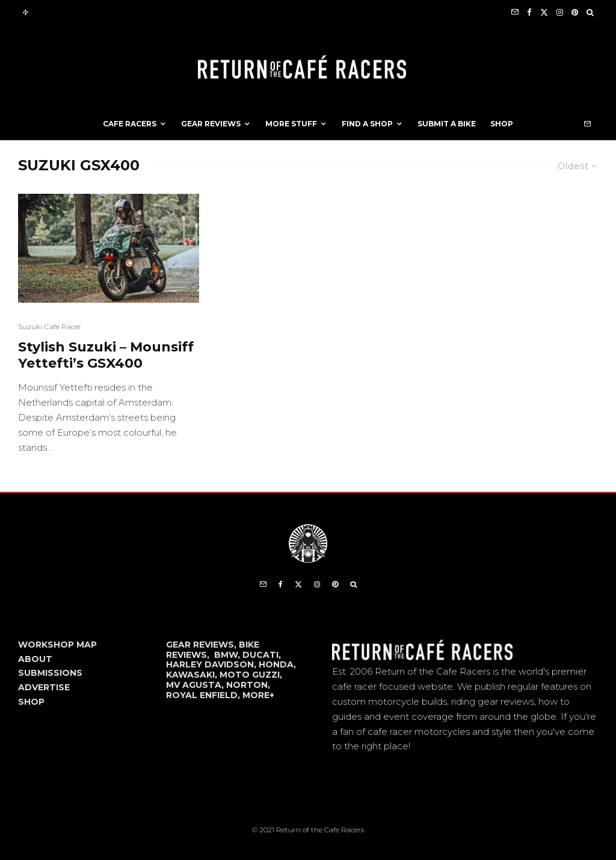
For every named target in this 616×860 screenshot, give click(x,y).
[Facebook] (529, 12)
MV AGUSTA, (196, 685)
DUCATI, (262, 655)
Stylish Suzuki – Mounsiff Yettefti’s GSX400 (106, 355)
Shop (502, 124)
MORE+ (258, 695)
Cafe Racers (130, 124)
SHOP (31, 702)
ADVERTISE (44, 687)
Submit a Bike (447, 124)
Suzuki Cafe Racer (50, 326)
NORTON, (248, 685)
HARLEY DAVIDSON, (212, 664)
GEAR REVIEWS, (202, 645)
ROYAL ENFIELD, (204, 695)
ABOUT (35, 659)
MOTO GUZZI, (251, 675)
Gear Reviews (211, 124)
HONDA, (277, 664)
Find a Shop (367, 124)
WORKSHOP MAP (57, 645)
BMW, (228, 655)
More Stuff (291, 124)
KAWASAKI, (193, 675)
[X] (544, 12)
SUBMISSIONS (50, 673)
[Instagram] (560, 12)
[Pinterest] (575, 12)
